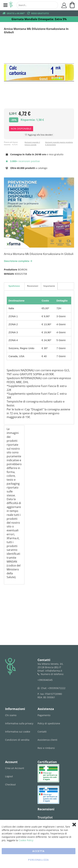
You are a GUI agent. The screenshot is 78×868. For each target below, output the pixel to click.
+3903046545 (45, 680)
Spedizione (14, 286)
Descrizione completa (18, 261)
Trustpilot (45, 817)
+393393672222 (56, 688)
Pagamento (44, 715)
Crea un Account (15, 768)
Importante (49, 286)
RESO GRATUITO (40, 13)
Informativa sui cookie (18, 732)
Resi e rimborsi (46, 748)
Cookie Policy (26, 840)
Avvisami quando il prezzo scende (32, 143)
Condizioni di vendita (17, 740)
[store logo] (11, 5)
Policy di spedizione (49, 723)
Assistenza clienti (47, 740)
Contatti (42, 732)
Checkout (10, 784)
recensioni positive (23, 161)
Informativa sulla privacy (19, 723)
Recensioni (33, 286)
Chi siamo (11, 715)
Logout (9, 776)
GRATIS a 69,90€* (16, 13)
